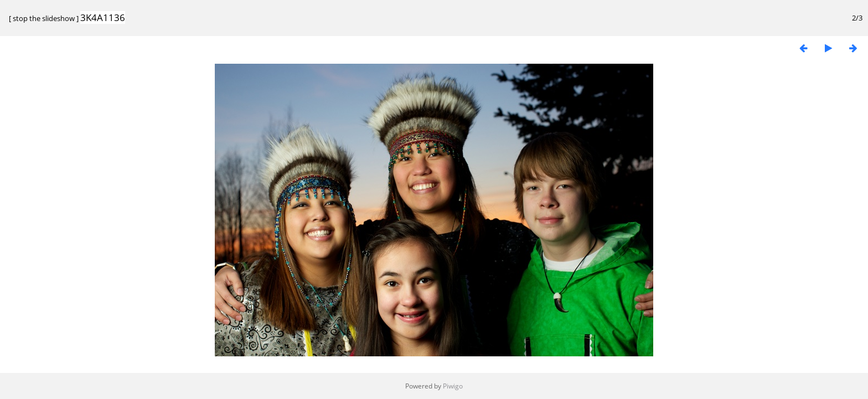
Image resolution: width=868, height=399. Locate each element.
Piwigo (453, 386)
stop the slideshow (44, 18)
